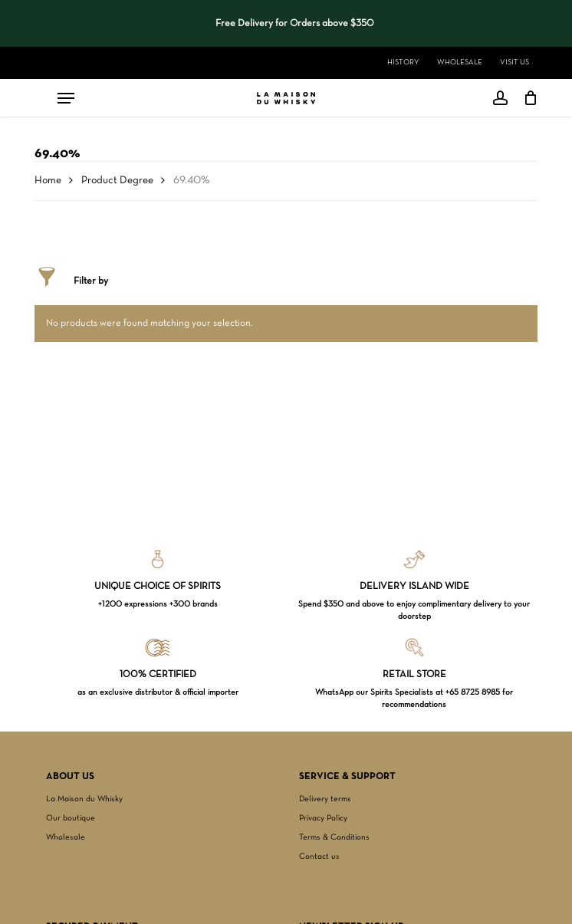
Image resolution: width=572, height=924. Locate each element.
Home (48, 181)
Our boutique (71, 818)
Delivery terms (325, 799)
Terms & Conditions (334, 837)
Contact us (319, 857)
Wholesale (66, 837)
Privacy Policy (323, 818)
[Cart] (526, 98)
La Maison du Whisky (84, 799)
